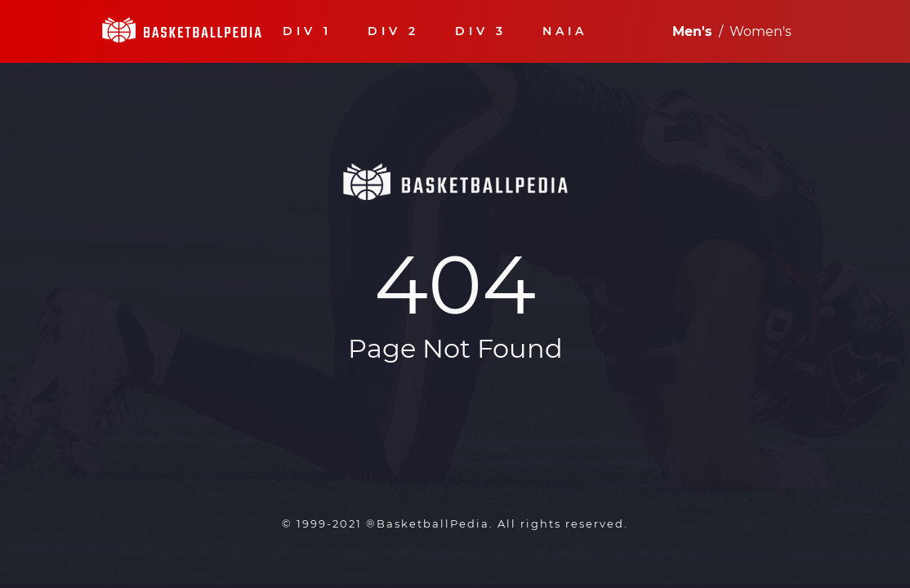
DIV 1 (307, 31)
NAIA (565, 31)
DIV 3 (481, 31)
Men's (692, 31)
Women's (761, 31)
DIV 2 (393, 31)
